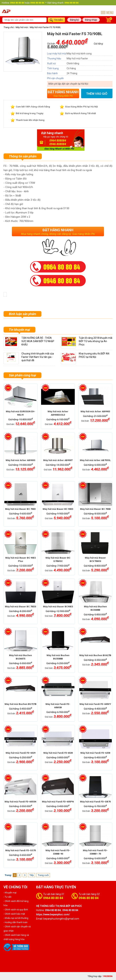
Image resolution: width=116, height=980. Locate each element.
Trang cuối (43, 875)
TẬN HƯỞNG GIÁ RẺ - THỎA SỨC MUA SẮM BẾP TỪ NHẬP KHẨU (38, 341)
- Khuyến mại (10, 893)
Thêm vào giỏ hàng (97, 94)
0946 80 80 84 (89, 898)
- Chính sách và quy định (16, 910)
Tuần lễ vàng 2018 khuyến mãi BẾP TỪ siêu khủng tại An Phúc (96, 341)
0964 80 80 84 (53, 898)
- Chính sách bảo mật (14, 914)
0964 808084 (58, 141)
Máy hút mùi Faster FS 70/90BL (45, 27)
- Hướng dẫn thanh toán (15, 922)
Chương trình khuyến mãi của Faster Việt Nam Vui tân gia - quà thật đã (38, 357)
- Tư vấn (8, 897)
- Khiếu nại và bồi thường (16, 918)
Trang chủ (9, 27)
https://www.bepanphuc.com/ (53, 914)
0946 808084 (58, 144)
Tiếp (32, 875)
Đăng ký (74, 20)
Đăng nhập (91, 20)
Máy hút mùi (22, 27)
